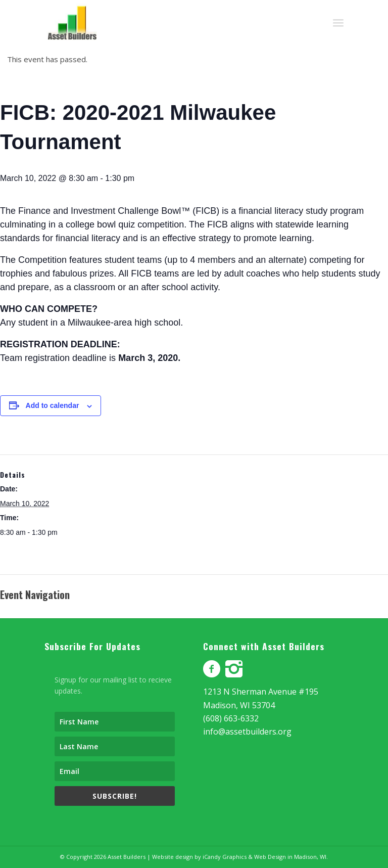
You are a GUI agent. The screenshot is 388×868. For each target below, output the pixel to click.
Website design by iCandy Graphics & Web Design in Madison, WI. (240, 857)
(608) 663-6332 (231, 718)
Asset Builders (127, 857)
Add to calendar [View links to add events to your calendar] (53, 405)
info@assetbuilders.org (247, 732)
